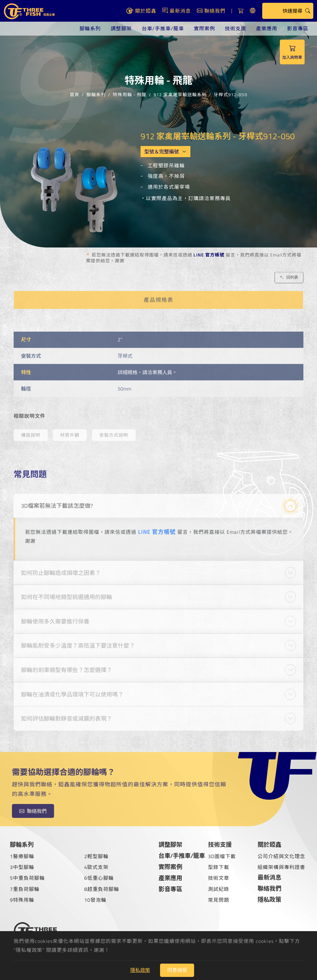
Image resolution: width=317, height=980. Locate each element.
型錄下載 (219, 867)
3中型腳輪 (22, 867)
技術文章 (219, 878)
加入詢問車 (292, 52)
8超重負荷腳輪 (102, 889)
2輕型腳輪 (96, 856)
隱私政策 (269, 899)
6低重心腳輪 (99, 878)
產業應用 (267, 28)
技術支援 (236, 28)
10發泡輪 (95, 900)
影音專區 (298, 28)
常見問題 (219, 900)
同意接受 (177, 970)
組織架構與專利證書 (281, 867)
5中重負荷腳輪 (27, 878)
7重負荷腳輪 (25, 889)
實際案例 (204, 28)
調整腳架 (121, 28)
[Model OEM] (166, 152)
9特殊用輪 (22, 900)
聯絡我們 (269, 888)
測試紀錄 (219, 889)
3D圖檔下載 (222, 856)
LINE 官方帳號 (209, 255)
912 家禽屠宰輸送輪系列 (180, 94)
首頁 (74, 94)
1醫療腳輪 (22, 856)
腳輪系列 (90, 28)
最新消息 (269, 877)
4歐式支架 (96, 867)
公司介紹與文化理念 (281, 856)
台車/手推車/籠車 (163, 28)
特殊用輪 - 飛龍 (130, 94)
